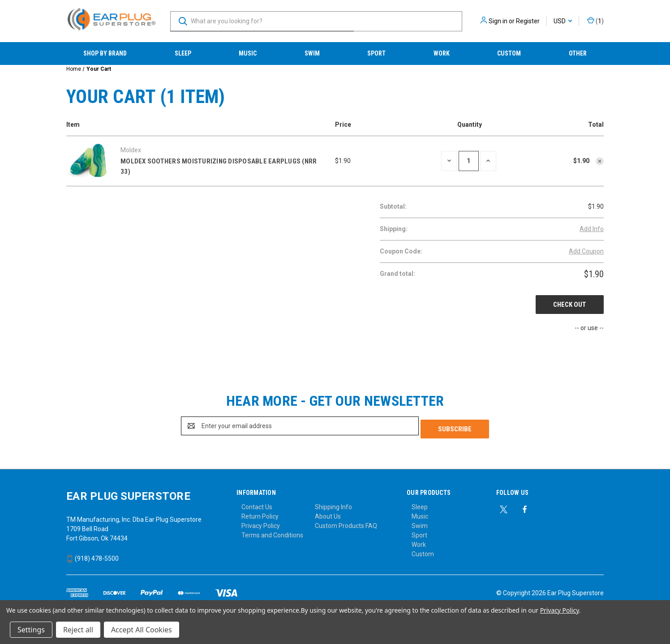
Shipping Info (333, 504)
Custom (509, 53)
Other (578, 53)
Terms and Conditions (272, 532)
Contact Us (257, 504)
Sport (376, 53)
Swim (312, 53)
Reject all (78, 630)
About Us (328, 513)
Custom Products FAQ (346, 523)
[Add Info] (592, 229)
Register (528, 21)
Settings (31, 630)
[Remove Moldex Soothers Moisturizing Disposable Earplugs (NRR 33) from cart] (600, 161)
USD (563, 21)
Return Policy (260, 513)
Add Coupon (586, 251)
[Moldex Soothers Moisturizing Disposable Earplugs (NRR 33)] (469, 161)
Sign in (498, 21)
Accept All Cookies (142, 630)
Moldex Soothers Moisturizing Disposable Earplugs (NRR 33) (219, 166)
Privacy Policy (261, 523)
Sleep (183, 53)
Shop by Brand (105, 53)
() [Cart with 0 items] (595, 21)
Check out (570, 305)
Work (442, 53)
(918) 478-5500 (92, 555)
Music (248, 53)
